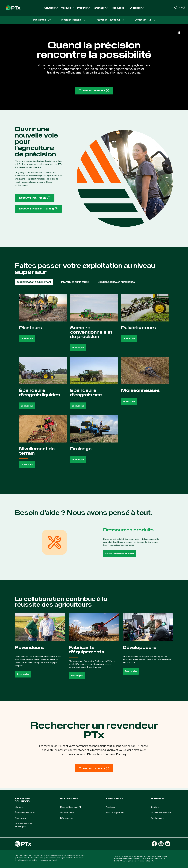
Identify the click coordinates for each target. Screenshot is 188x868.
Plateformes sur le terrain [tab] (74, 282)
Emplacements (158, 818)
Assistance (110, 807)
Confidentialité (38, 856)
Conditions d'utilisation (23, 856)
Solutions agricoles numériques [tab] (116, 282)
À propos (158, 798)
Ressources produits (115, 812)
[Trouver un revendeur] (94, 768)
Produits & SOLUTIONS (23, 800)
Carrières (155, 807)
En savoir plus (27, 339)
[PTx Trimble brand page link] (35, 198)
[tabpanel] (94, 384)
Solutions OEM (67, 812)
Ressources (114, 798)
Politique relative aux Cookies (27, 860)
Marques (19, 807)
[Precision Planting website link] (38, 209)
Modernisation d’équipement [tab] (34, 282)
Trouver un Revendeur (161, 812)
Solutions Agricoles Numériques (23, 825)
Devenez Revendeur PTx (71, 807)
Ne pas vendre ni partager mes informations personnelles (65, 856)
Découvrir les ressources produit (119, 553)
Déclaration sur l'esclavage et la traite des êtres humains (64, 858)
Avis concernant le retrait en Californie (30, 858)
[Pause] (179, 33)
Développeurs (67, 818)
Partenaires (69, 798)
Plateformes (20, 818)
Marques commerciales (48, 860)
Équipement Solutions (25, 812)
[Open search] (176, 8)
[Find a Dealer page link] (94, 91)
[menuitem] (51, 8)
